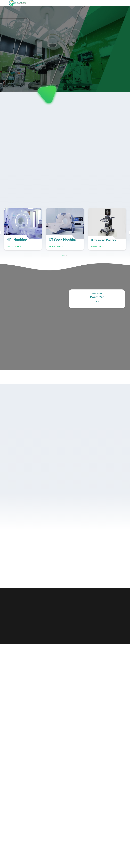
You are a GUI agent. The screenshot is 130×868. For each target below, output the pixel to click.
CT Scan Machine (63, 240)
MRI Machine (17, 240)
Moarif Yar (97, 297)
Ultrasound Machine (104, 240)
